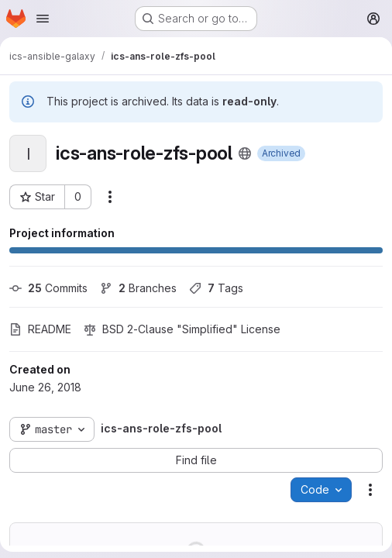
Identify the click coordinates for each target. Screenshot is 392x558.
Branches (138, 288)
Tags (216, 288)
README (40, 329)
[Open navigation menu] (43, 19)
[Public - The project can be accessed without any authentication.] (245, 153)
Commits (48, 288)
